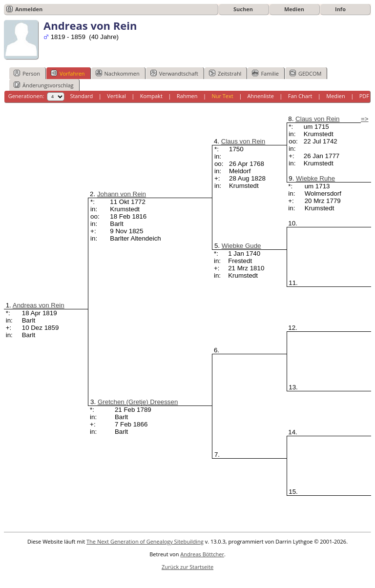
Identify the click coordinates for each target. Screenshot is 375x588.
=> (365, 119)
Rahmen (187, 96)
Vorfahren (68, 73)
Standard (81, 96)
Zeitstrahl (225, 73)
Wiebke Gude (241, 246)
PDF (364, 96)
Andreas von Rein (39, 305)
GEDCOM (305, 73)
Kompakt (151, 96)
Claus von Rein (243, 141)
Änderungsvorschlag (44, 85)
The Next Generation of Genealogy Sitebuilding (145, 541)
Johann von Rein (122, 194)
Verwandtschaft (174, 73)
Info (340, 9)
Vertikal (116, 96)
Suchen (243, 9)
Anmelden (29, 9)
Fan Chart (300, 96)
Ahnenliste (261, 96)
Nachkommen (118, 73)
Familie (265, 73)
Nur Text (222, 96)
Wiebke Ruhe (315, 178)
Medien (294, 9)
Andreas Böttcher (202, 554)
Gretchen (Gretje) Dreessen (138, 402)
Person (27, 73)
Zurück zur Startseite (187, 567)
